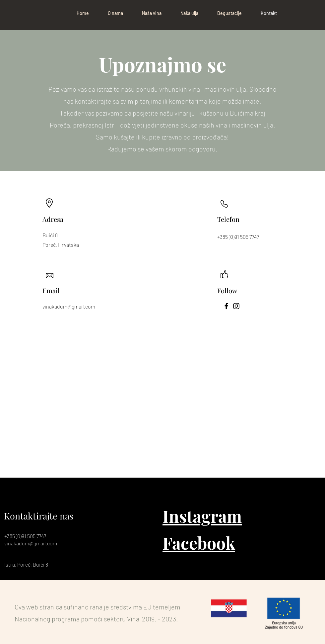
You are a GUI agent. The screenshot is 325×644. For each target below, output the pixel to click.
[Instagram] (236, 306)
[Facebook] (226, 306)
